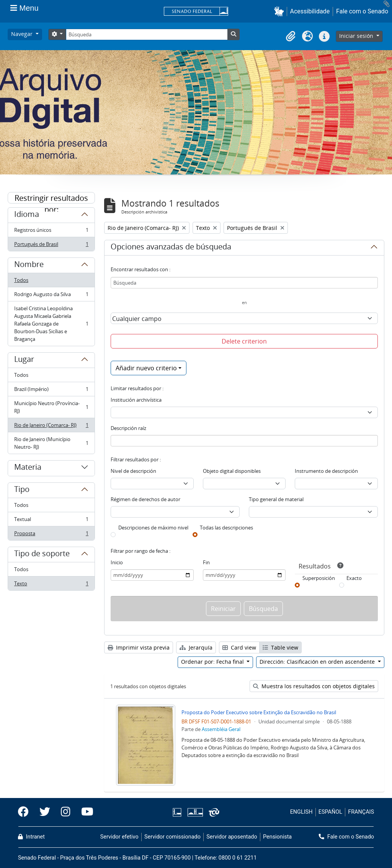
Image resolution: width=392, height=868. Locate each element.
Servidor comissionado (172, 837)
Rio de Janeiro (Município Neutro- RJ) (51, 443)
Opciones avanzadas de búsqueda (171, 248)
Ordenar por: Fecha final (213, 662)
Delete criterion (244, 341)
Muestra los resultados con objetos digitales (314, 686)
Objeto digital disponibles (232, 471)
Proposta (51, 535)
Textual (51, 521)
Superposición (319, 578)
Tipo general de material (276, 499)
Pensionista (277, 837)
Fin (206, 562)
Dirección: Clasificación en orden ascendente (318, 662)
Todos (21, 280)
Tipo (22, 490)
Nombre (29, 265)
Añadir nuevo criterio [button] (146, 368)
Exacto (354, 578)
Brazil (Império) (51, 391)
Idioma (27, 215)
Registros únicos (51, 232)
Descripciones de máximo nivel (153, 528)
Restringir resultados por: (51, 198)
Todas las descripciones (226, 528)
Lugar (24, 360)
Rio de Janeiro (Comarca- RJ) (51, 427)
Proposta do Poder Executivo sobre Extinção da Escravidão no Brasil (259, 712)
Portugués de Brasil (51, 246)
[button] (280, 11)
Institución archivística (136, 400)
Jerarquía (196, 647)
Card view (239, 647)
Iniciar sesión (357, 36)
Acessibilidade (310, 11)
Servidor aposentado (232, 837)
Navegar (23, 34)
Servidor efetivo (119, 837)
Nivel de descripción (133, 471)
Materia (28, 468)
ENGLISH (301, 812)
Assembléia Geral (221, 729)
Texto (51, 585)
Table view (280, 647)
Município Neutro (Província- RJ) (51, 407)
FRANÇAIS (361, 812)
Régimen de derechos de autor (145, 499)
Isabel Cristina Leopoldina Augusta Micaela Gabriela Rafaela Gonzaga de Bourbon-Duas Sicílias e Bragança (51, 324)
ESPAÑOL (330, 812)
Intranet (31, 837)
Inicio (117, 562)
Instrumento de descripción (326, 471)
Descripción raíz (128, 428)
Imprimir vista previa (139, 647)
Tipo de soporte (42, 555)
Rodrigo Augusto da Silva (51, 296)
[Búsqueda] (147, 34)
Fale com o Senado (362, 11)
